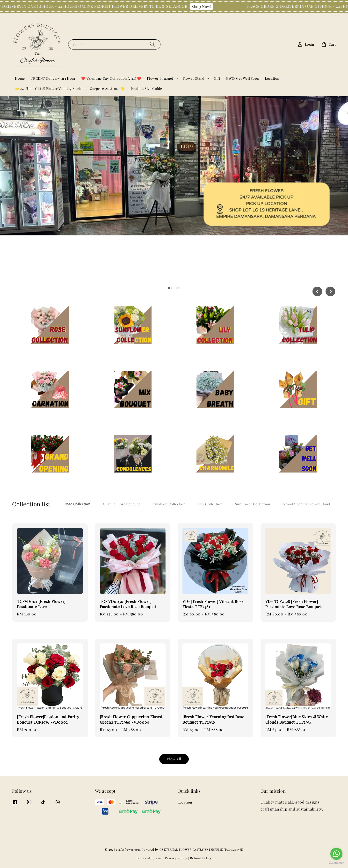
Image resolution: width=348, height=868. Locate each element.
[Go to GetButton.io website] (336, 863)
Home (20, 78)
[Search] (152, 44)
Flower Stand (194, 78)
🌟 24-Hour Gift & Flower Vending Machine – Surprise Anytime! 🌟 (70, 88)
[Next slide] (330, 291)
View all (174, 759)
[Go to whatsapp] (336, 854)
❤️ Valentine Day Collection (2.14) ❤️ (111, 78)
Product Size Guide (146, 88)
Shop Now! (208, 6)
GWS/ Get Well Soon (243, 78)
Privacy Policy (176, 858)
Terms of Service (149, 858)
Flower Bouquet (160, 78)
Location (272, 78)
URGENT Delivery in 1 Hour (53, 78)
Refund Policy (201, 858)
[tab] (169, 288)
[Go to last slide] (317, 291)
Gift (217, 78)
